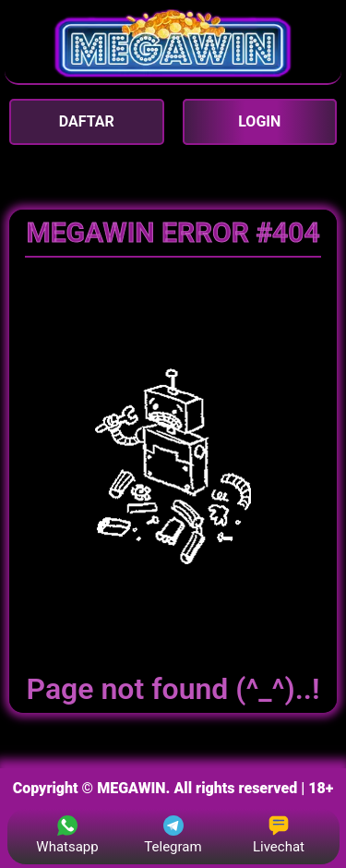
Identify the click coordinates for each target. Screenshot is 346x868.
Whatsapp (67, 835)
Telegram (173, 835)
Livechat (279, 835)
